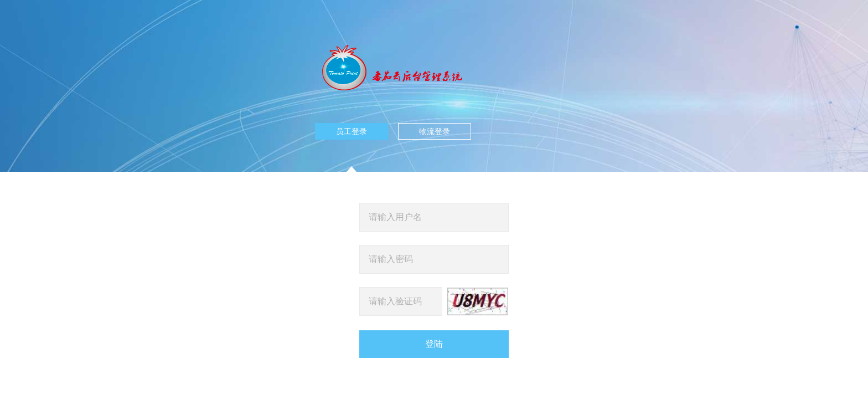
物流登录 (435, 131)
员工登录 (352, 133)
